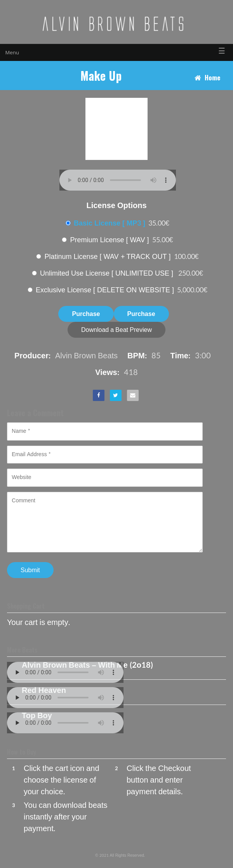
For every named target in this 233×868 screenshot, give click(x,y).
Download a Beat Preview (116, 330)
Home (212, 77)
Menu (12, 53)
